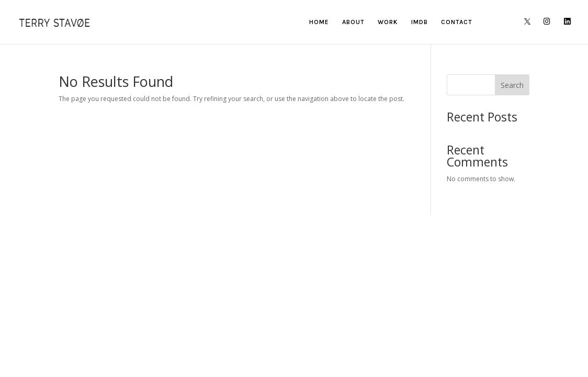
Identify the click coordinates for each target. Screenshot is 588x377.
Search (512, 85)
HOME (319, 22)
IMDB (420, 22)
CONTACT (457, 22)
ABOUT (353, 22)
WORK (388, 22)
